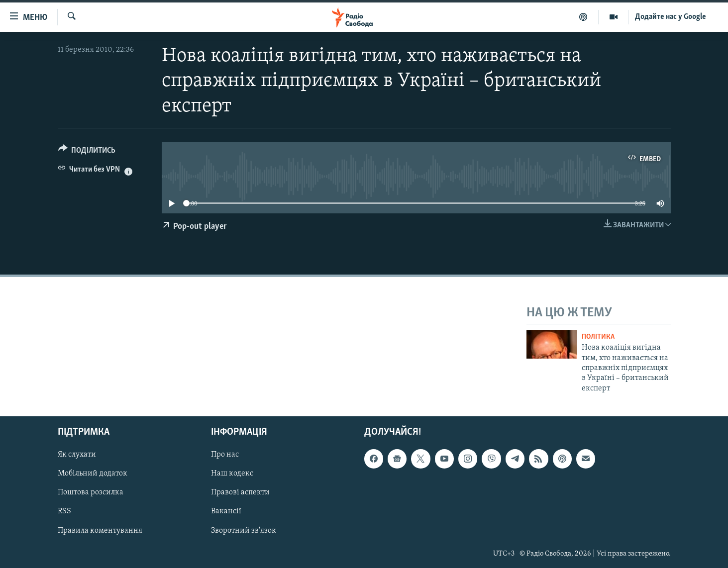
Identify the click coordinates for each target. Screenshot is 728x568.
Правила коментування (100, 531)
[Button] (87, 152)
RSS (64, 512)
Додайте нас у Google (671, 17)
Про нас (225, 455)
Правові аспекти (240, 493)
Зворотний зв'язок (244, 531)
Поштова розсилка (91, 493)
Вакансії (226, 512)
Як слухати (77, 455)
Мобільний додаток (93, 474)
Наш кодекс (232, 474)
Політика (598, 337)
